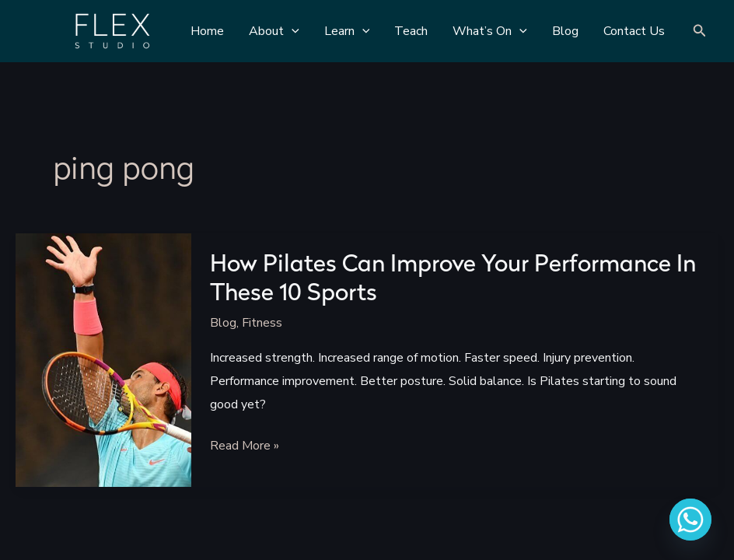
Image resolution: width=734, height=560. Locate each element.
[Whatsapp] (690, 520)
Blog (223, 323)
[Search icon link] (700, 31)
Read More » (245, 446)
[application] (292, 31)
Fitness (262, 323)
